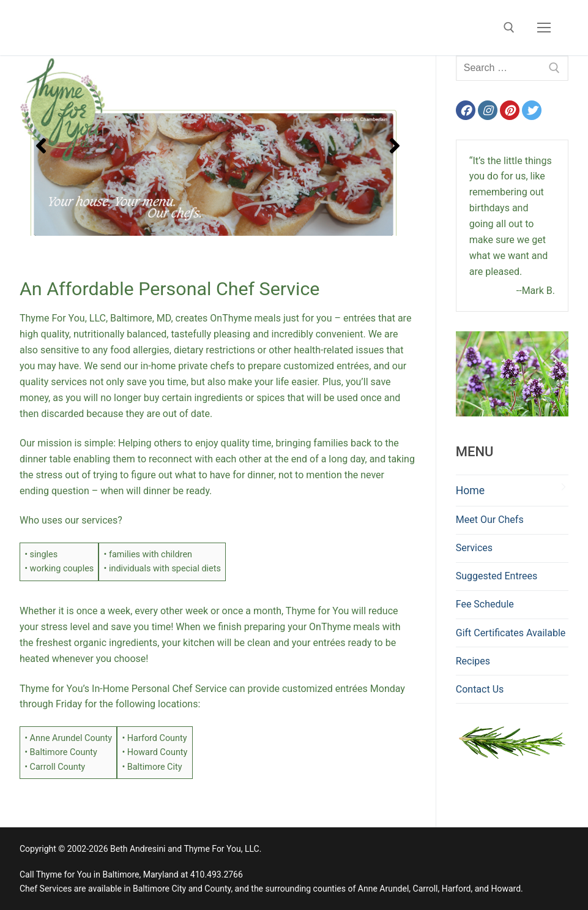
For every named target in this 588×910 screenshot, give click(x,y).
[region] (218, 145)
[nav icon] (544, 28)
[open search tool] (509, 28)
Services (474, 548)
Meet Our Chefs (490, 520)
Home (470, 491)
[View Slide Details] (218, 145)
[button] (41, 146)
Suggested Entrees (497, 576)
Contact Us (480, 689)
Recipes (473, 661)
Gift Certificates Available (511, 633)
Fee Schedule (485, 604)
